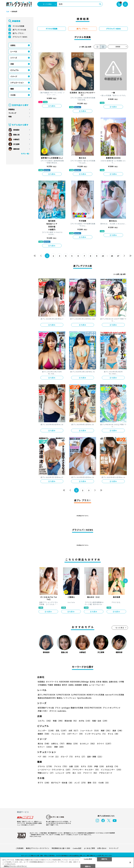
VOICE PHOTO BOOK (93, 708)
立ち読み (52, 106)
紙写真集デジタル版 (46, 708)
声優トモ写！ (43, 711)
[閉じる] (130, 862)
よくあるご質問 (89, 848)
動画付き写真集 (77, 708)
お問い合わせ (102, 848)
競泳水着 (71, 721)
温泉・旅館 (95, 757)
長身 (118, 731)
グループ (67, 757)
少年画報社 (42, 685)
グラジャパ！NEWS (20, 37)
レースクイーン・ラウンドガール (55, 770)
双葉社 (85, 685)
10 (103, 256)
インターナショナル (96, 734)
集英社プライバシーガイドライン (38, 848)
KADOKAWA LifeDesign (79, 682)
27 (118, 256)
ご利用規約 (20, 848)
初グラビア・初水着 (62, 783)
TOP (8, 12)
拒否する (104, 859)
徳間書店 (57, 685)
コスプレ (45, 721)
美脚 (106, 731)
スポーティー (75, 734)
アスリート (91, 773)
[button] (125, 581)
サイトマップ (114, 848)
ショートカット (90, 731)
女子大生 (113, 766)
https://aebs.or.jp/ (35, 836)
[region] (67, 863)
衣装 (12, 64)
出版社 (13, 45)
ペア (43, 757)
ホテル (80, 757)
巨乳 (62, 731)
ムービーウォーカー (97, 685)
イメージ (14, 76)
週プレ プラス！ (19, 33)
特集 (10, 117)
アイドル (61, 766)
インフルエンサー (112, 770)
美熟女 (73, 744)
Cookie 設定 (77, 848)
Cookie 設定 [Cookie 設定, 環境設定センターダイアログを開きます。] (88, 859)
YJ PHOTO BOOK (63, 695)
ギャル (114, 734)
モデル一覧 (25, 154)
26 (112, 256)
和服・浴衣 (100, 721)
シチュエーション (17, 83)
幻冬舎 (99, 682)
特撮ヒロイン (46, 773)
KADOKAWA (64, 682)
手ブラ (44, 783)
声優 (100, 766)
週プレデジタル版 (19, 30)
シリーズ (14, 58)
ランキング (12, 113)
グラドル (45, 766)
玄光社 (92, 682)
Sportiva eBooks (84, 698)
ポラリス (53, 711)
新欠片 (65, 685)
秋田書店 (41, 682)
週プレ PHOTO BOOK (47, 695)
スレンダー (46, 731)
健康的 (44, 734)
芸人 (77, 773)
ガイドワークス (52, 682)
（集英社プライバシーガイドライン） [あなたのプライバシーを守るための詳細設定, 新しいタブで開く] (15, 866)
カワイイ (105, 744)
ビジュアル (14, 70)
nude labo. (62, 711)
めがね (85, 721)
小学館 (121, 682)
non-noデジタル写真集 (115, 695)
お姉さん (58, 744)
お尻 (74, 731)
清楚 (59, 747)
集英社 (105, 682)
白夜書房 (78, 685)
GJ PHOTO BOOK (78, 695)
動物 (93, 783)
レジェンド (63, 773)
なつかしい (88, 744)
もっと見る (120, 628)
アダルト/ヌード (106, 773)
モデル (87, 766)
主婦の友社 (113, 682)
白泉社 (71, 685)
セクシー (45, 747)
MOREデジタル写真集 (95, 695)
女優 (74, 766)
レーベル (14, 52)
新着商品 (12, 109)
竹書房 (50, 685)
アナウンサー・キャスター (86, 770)
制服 (58, 721)
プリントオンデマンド (112, 708)
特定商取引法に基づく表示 (61, 848)
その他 (13, 95)
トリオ (54, 757)
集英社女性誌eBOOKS (47, 698)
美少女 (44, 744)
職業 (12, 89)
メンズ (81, 783)
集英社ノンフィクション (66, 698)
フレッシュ (59, 734)
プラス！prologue (62, 708)
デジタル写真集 (18, 26)
